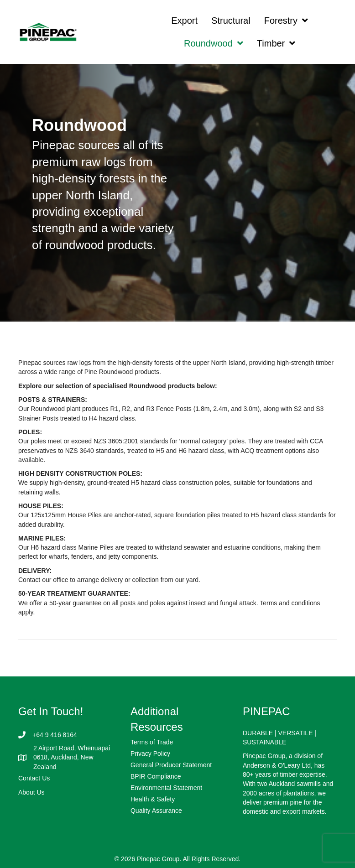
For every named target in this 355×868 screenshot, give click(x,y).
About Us (31, 792)
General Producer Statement (171, 765)
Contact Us (34, 778)
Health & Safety (153, 799)
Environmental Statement (166, 788)
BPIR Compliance (156, 776)
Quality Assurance (156, 811)
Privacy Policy (150, 754)
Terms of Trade (152, 742)
